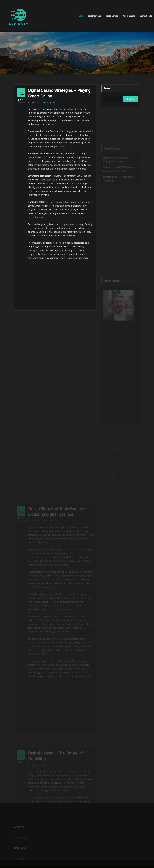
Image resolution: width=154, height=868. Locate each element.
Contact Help (146, 16)
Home (80, 16)
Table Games (112, 16)
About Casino (129, 16)
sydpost (33, 102)
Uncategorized (50, 102)
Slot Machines (94, 16)
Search (108, 88)
